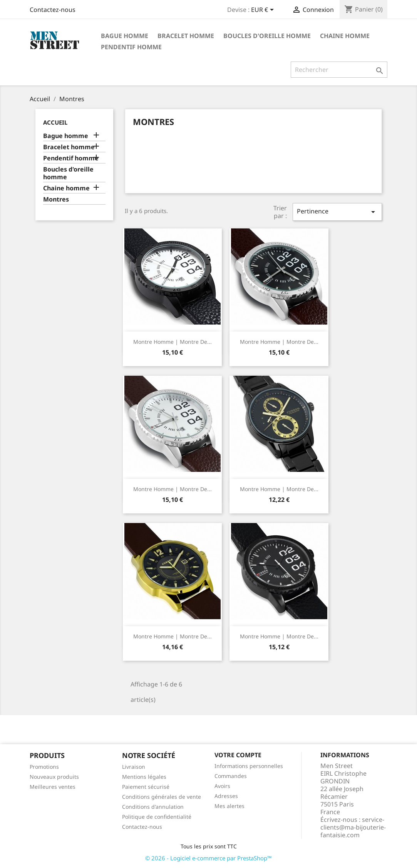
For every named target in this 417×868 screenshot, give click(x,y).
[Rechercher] (339, 70)
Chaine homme (345, 36)
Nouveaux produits (54, 777)
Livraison (134, 767)
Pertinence (337, 212)
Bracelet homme (186, 36)
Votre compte (238, 755)
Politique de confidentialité (157, 817)
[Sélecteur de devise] (264, 10)
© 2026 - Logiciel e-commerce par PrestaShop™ (208, 858)
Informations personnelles (249, 766)
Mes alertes (229, 806)
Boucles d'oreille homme (267, 36)
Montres (56, 199)
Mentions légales (144, 777)
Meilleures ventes (53, 787)
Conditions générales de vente (162, 797)
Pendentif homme (131, 47)
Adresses (226, 796)
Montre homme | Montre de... (172, 342)
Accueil (55, 122)
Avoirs (222, 786)
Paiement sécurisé (146, 787)
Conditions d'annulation (153, 807)
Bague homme (125, 36)
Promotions (44, 767)
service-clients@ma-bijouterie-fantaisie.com (353, 827)
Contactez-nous (53, 10)
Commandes (231, 776)
